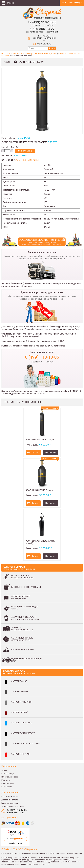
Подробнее (51, 453)
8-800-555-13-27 (42, 29)
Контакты (6, 780)
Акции (4, 770)
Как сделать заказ (10, 797)
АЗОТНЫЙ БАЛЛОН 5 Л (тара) (40, 490)
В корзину (27, 151)
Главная (5, 54)
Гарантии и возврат (10, 803)
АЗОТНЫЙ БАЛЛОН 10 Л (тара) (40, 440)
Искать (52, 48)
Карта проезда (8, 774)
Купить (35, 453)
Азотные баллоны (27, 160)
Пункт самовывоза (10, 777)
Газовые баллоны (65, 54)
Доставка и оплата (10, 800)
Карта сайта (7, 787)
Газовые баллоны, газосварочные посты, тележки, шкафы (33, 54)
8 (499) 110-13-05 (42, 357)
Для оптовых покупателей (13, 806)
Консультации (8, 783)
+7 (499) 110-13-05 (42, 22)
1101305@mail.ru (44, 44)
